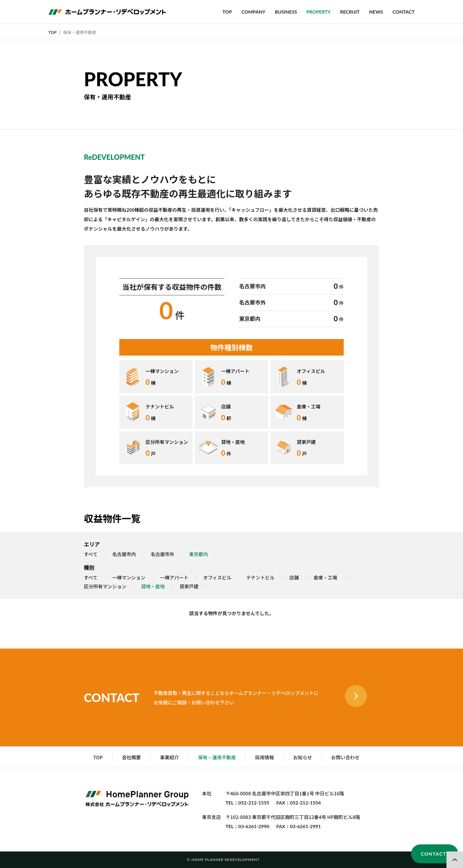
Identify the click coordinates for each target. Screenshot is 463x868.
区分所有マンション (105, 587)
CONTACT (404, 12)
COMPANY (253, 12)
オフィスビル (217, 578)
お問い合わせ (345, 757)
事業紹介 (169, 757)
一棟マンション (129, 578)
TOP (227, 12)
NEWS (376, 12)
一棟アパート (174, 578)
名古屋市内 (124, 554)
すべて (91, 554)
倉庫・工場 (325, 578)
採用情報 (265, 757)
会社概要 (131, 757)
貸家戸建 (189, 587)
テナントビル (260, 578)
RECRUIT (350, 12)
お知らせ (303, 757)
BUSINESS (286, 12)
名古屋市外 (162, 554)
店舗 (294, 578)
